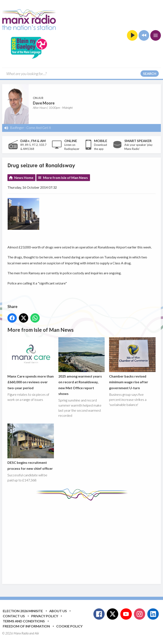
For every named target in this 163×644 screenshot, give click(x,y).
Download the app (100, 147)
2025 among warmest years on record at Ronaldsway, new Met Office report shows (82, 366)
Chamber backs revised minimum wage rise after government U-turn (132, 363)
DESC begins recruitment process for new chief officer (31, 447)
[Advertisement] (85, 539)
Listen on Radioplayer (72, 147)
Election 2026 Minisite (23, 611)
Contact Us (14, 616)
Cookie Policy (69, 626)
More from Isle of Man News (65, 178)
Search (150, 73)
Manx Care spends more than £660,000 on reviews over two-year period (31, 363)
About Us (58, 611)
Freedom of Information (26, 626)
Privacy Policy (45, 616)
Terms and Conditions (24, 621)
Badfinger (17, 128)
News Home (24, 178)
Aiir (37, 633)
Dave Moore (44, 103)
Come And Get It (39, 128)
